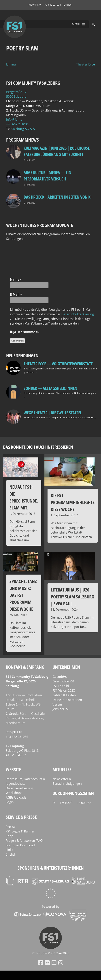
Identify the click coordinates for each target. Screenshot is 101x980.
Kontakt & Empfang (25, 667)
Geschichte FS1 (63, 681)
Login (10, 802)
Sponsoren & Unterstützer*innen (51, 868)
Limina (11, 64)
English (68, 5)
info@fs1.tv (34, 5)
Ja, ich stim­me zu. (25, 332)
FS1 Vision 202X (64, 691)
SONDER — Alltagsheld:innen (50, 388)
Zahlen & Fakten (64, 695)
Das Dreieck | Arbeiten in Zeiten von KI (58, 197)
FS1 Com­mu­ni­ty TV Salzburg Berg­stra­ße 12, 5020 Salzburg (27, 681)
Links (9, 850)
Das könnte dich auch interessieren (38, 447)
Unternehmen (66, 667)
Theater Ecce (86, 64)
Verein (57, 704)
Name (16, 279)
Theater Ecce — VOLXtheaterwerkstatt (58, 364)
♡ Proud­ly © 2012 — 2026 (51, 953)
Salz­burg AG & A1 (24, 129)
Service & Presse (21, 817)
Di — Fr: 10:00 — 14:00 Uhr (72, 803)
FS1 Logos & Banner (20, 831)
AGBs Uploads (16, 797)
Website (13, 769)
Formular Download (20, 845)
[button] (76, 24)
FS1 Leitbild (61, 686)
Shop (10, 836)
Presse (11, 827)
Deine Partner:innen (67, 700)
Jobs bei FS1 (61, 709)
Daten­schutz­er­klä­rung (78, 314)
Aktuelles (62, 769)
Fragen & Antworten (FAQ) (25, 841)
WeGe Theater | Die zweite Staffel (53, 413)
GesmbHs (60, 677)
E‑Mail (16, 295)
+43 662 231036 (52, 5)
